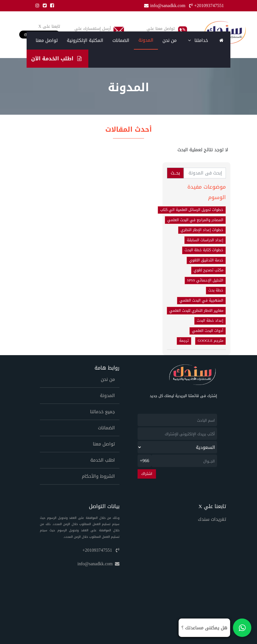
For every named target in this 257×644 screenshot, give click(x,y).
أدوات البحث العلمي (208, 331)
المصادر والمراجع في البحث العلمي (195, 220)
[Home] (221, 40)
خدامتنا (198, 40)
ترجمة (184, 341)
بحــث (175, 173)
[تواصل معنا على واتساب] (215, 628)
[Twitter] (44, 6)
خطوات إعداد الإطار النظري (202, 230)
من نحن (170, 40)
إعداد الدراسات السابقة (205, 240)
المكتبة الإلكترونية (85, 40)
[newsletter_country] (177, 447)
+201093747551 (101, 550)
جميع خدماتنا (102, 412)
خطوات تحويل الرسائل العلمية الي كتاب (192, 210)
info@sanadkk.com (98, 564)
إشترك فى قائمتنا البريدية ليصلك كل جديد (183, 396)
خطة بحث (216, 290)
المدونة (146, 40)
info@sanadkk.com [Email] (165, 6)
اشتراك (147, 474)
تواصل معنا (47, 40)
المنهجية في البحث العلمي (201, 300)
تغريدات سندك (212, 519)
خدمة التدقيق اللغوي (206, 260)
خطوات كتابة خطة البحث (204, 250)
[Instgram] (36, 6)
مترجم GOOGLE (210, 341)
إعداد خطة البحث (210, 321)
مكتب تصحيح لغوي (208, 270)
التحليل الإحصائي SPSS (205, 280)
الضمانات (121, 40)
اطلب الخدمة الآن (56, 58)
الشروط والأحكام (98, 476)
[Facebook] (51, 6)
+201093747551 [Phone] (206, 6)
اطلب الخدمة (103, 460)
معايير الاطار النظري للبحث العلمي (196, 311)
